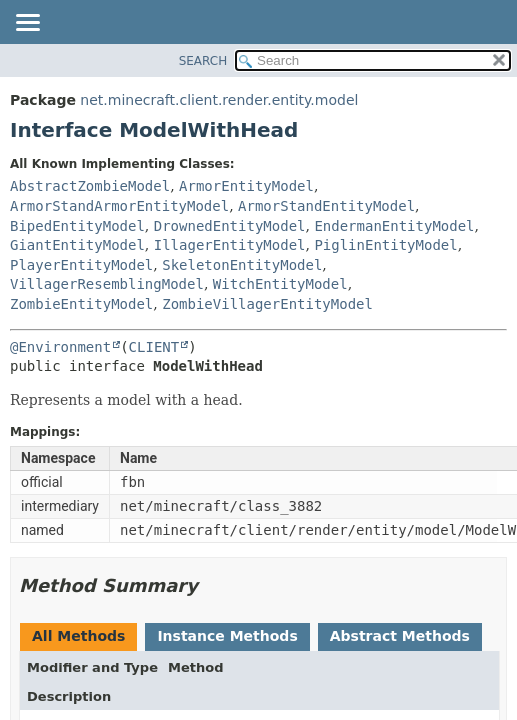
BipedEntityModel (77, 226)
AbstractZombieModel (90, 186)
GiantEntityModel (77, 245)
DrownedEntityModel (230, 226)
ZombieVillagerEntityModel (267, 304)
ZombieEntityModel (81, 304)
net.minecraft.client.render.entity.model (219, 100)
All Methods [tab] (78, 636)
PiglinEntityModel (385, 245)
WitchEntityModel (280, 284)
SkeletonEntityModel (242, 265)
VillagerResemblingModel (107, 284)
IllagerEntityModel (230, 245)
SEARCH (203, 61)
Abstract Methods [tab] (400, 636)
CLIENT (154, 347)
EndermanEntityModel (394, 226)
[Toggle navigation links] (27, 24)
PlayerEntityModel (81, 265)
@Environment (60, 347)
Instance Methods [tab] (227, 636)
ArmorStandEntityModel (326, 206)
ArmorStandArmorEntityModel (119, 206)
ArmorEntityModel (246, 186)
